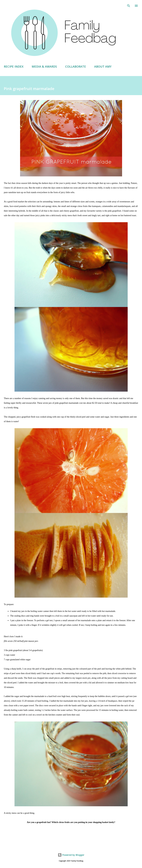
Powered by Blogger (71, 855)
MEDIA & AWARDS (44, 66)
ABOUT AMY (103, 66)
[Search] (129, 6)
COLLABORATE (76, 66)
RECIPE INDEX (14, 66)
